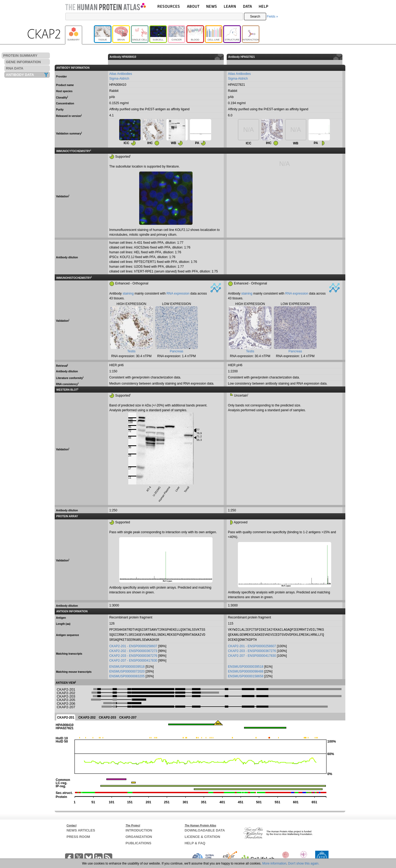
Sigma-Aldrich (119, 79)
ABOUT (193, 6)
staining (128, 294)
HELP (263, 6)
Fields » (272, 17)
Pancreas (177, 351)
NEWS (212, 6)
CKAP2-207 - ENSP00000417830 (133, 660)
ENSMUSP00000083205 (127, 675)
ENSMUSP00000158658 (246, 675)
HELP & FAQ (195, 842)
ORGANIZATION (139, 836)
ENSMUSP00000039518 (127, 666)
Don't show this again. (304, 863)
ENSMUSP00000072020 (127, 671)
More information (274, 863)
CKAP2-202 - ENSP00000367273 (133, 650)
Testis (131, 351)
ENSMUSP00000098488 (246, 671)
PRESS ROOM (78, 836)
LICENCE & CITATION (202, 836)
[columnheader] (344, 57)
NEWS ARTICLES (81, 830)
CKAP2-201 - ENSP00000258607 (133, 645)
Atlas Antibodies (121, 74)
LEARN (230, 6)
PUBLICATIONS (139, 842)
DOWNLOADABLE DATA (205, 830)
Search (255, 17)
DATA (247, 6)
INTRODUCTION (139, 830)
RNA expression (178, 294)
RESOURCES (169, 6)
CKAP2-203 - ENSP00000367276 (133, 655)
